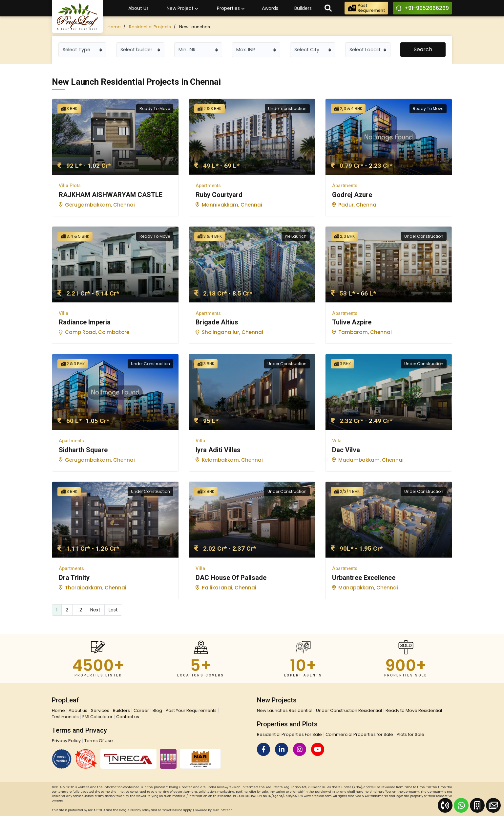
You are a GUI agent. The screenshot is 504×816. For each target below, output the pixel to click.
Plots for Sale (410, 734)
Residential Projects (150, 27)
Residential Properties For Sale (289, 734)
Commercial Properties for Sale (359, 734)
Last (113, 610)
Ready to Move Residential (414, 710)
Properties (231, 9)
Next (95, 610)
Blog (157, 710)
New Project (182, 9)
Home (114, 27)
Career (141, 710)
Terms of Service (170, 810)
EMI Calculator (97, 717)
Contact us (128, 717)
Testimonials (65, 717)
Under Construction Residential (349, 710)
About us (78, 710)
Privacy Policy (66, 741)
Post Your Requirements (191, 710)
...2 (79, 610)
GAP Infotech (223, 810)
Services (100, 710)
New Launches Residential (285, 710)
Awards (270, 8)
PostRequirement (366, 8)
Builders (303, 8)
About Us (138, 8)
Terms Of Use (99, 741)
